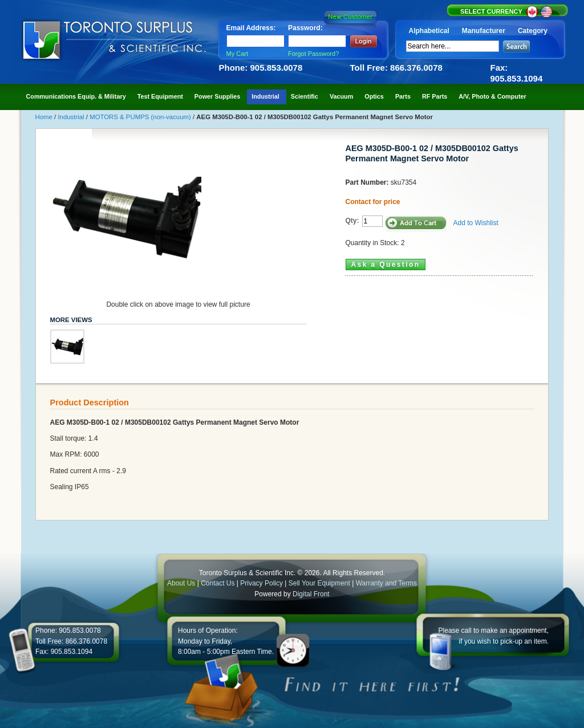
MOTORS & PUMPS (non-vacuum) (141, 117)
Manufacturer (484, 31)
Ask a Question (386, 265)
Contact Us (218, 583)
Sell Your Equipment (320, 583)
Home (45, 117)
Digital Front (311, 594)
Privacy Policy (261, 583)
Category (533, 31)
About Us (181, 583)
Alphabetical (429, 31)
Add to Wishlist (476, 223)
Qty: (352, 221)
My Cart (238, 54)
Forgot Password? (313, 54)
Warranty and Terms (386, 583)
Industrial (72, 117)
